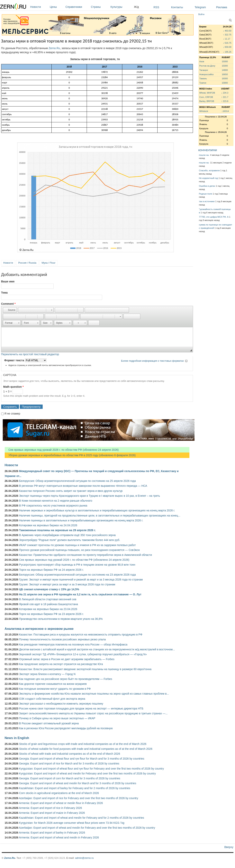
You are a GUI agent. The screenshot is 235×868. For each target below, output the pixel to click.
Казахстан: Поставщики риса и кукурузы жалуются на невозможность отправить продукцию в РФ (81, 635)
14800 (225, 70)
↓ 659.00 (227, 47)
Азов (202, 61)
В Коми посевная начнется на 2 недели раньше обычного (56, 501)
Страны (100, 7)
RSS (156, 7)
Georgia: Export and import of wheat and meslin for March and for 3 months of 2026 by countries (77, 783)
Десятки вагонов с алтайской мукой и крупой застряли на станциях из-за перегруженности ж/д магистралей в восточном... (97, 649)
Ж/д (136, 7)
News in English (17, 738)
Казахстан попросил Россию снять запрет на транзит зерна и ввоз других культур (71, 491)
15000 (225, 61)
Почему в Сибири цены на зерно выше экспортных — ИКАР (57, 718)
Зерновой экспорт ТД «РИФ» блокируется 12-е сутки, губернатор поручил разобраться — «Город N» (83, 654)
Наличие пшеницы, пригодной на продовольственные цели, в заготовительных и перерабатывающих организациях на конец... (100, 516)
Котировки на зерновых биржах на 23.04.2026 (48, 609)
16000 (225, 78)
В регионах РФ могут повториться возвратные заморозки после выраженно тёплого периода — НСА (83, 486)
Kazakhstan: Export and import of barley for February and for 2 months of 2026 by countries (75, 788)
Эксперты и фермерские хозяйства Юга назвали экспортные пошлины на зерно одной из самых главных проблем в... (94, 694)
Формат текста (15, 360)
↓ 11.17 (227, 39)
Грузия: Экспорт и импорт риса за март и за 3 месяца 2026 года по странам (67, 584)
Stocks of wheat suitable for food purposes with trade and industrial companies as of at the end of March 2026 (86, 749)
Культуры (121, 7)
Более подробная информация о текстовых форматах (153, 361)
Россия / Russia (27, 263)
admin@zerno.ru (84, 858)
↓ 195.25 (227, 52)
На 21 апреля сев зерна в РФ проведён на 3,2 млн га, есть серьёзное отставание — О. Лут (80, 594)
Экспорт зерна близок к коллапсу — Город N (47, 674)
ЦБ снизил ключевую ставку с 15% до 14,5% (49, 589)
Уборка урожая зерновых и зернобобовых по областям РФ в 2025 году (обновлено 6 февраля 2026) (70, 455)
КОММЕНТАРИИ (208, 150)
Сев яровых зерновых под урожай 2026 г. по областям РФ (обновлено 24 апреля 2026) (62, 450)
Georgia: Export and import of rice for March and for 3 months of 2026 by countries (69, 763)
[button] (10, 310)
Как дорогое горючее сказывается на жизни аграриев (53, 684)
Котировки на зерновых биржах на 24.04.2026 (48, 525)
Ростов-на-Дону (207, 66)
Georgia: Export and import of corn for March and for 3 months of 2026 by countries (70, 778)
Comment (8, 304)
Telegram (200, 7)
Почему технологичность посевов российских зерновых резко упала (62, 639)
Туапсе (203, 83)
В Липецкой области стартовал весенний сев (48, 599)
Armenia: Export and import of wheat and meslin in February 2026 (59, 837)
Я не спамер (12, 414)
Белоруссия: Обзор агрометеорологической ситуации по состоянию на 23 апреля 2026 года (77, 575)
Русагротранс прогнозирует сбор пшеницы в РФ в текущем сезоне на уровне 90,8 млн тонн (77, 565)
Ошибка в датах (207, 186)
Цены (57, 7)
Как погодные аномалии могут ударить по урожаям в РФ (55, 689)
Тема (4, 293)
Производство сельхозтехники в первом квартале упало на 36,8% (61, 619)
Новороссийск (207, 74)
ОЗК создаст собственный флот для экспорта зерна (52, 699)
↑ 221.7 (225, 97)
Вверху (229, 847)
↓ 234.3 (225, 93)
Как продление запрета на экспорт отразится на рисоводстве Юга (61, 664)
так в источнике (207, 201)
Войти (201, 14)
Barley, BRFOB (207, 101)
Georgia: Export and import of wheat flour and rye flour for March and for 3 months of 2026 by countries (82, 759)
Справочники (77, 7)
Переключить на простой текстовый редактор (30, 354)
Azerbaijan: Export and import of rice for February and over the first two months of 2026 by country (79, 798)
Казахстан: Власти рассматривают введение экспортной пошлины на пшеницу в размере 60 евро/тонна (85, 669)
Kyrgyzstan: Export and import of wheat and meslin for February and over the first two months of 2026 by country (87, 773)
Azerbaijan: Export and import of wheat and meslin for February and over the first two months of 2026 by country (87, 828)
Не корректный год (208, 178)
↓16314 (225, 111)
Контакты (177, 7)
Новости (39, 7)
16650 (225, 74)
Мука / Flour (49, 263)
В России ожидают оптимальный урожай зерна (49, 723)
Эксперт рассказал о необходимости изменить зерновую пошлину (61, 704)
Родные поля (206, 194)
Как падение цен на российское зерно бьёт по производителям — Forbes (65, 679)
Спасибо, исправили (209, 170)
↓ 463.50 (227, 31)
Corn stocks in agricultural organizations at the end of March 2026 (59, 793)
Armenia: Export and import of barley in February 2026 (52, 833)
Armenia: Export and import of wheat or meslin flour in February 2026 (61, 803)
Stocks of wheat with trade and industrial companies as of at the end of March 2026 (69, 754)
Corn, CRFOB (206, 97)
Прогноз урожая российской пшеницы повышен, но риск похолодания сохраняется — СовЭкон (79, 550)
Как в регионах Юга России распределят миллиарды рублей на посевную (66, 728)
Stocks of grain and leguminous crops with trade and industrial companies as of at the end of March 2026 (83, 744)
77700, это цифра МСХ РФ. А (214, 217)
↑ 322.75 (227, 35)
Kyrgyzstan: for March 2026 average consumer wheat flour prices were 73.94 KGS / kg (72, 823)
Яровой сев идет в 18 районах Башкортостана (48, 604)
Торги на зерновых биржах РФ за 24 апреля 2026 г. (51, 570)
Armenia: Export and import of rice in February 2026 (50, 808)
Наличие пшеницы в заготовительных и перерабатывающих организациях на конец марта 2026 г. (81, 520)
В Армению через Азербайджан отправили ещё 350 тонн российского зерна (67, 535)
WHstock (204, 111)
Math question (14, 387)
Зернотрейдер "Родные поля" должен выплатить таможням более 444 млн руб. (69, 540)
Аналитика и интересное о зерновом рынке (39, 629)
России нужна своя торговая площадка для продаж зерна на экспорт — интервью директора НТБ (81, 708)
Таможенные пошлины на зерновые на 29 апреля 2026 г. (57, 530)
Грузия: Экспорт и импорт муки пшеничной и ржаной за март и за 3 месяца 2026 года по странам (81, 580)
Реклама (222, 7)
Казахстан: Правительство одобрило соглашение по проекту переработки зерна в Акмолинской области (85, 555)
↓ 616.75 (227, 43)
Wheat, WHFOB (207, 93)
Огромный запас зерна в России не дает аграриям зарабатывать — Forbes (67, 659)
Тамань (203, 78)
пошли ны (204, 155)
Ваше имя (8, 281)
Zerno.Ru (54, 48)
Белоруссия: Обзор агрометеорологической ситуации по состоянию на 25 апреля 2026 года (77, 481)
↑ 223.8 (225, 101)
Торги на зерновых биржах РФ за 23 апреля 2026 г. (51, 614)
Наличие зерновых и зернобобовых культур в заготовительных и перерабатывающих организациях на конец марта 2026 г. (97, 510)
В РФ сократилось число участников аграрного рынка (53, 506)
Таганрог (204, 70)
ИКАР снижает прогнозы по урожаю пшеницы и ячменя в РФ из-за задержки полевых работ (77, 545)
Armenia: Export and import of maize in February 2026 (52, 813)
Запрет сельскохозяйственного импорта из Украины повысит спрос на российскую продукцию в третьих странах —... (93, 713)
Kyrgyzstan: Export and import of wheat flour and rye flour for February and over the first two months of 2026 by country (91, 769)
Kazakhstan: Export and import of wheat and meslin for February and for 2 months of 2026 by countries (81, 818)
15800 (225, 83)
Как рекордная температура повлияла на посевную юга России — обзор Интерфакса (73, 644)
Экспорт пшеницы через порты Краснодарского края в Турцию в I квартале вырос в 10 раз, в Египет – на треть (89, 496)
